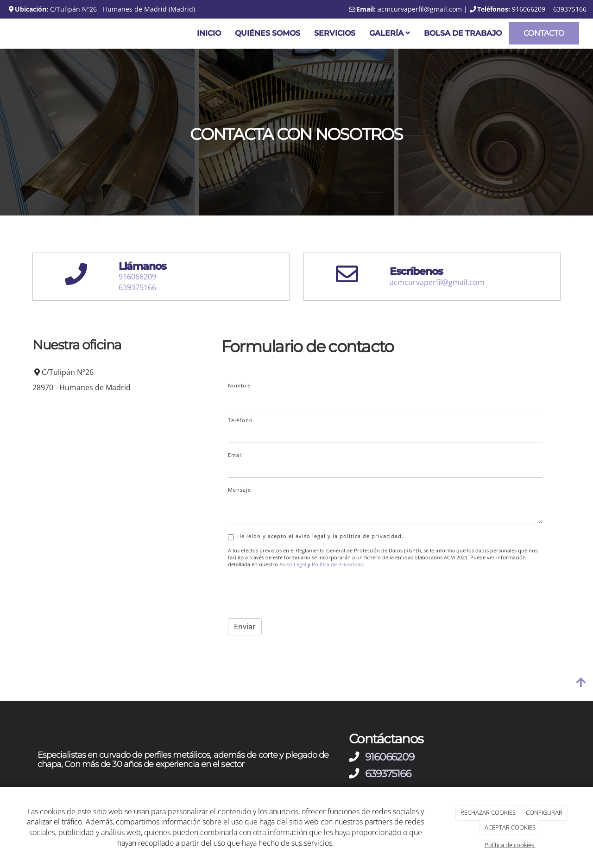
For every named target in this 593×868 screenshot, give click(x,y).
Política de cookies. (510, 845)
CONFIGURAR (544, 812)
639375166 (137, 287)
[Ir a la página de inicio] (5, 34)
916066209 (137, 277)
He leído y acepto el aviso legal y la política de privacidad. (316, 536)
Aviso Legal (293, 564)
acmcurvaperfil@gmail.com (437, 282)
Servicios (335, 33)
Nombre (239, 385)
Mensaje (240, 490)
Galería (390, 33)
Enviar (245, 627)
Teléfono (240, 420)
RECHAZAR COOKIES (488, 812)
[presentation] (298, 593)
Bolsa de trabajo (463, 33)
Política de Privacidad (338, 564)
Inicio (209, 33)
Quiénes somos (268, 33)
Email (236, 455)
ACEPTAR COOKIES (510, 827)
